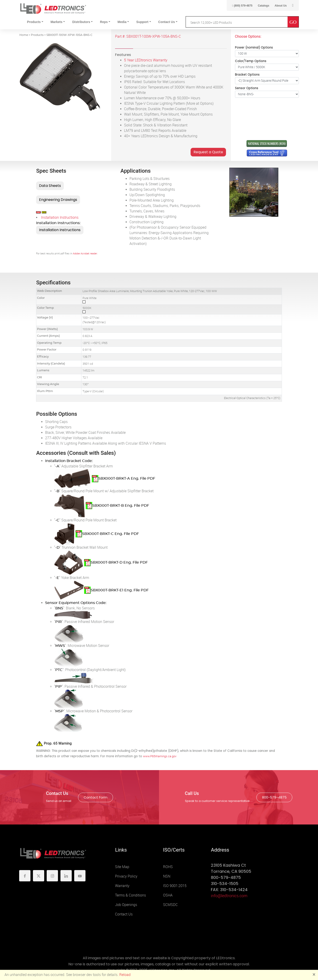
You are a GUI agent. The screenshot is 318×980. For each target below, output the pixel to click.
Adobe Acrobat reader (85, 254)
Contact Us (124, 914)
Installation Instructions (60, 217)
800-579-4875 (274, 797)
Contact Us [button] (167, 22)
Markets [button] (56, 22)
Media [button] (122, 22)
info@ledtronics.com (229, 896)
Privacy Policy (126, 876)
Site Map (122, 867)
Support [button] (142, 22)
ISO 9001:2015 (175, 886)
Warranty (122, 886)
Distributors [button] (81, 22)
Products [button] (34, 22)
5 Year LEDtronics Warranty (146, 60)
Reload (125, 975)
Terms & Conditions (130, 895)
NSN (167, 876)
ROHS (168, 867)
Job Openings (126, 905)
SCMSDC (170, 905)
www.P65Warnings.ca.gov (160, 756)
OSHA (168, 895)
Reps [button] (104, 22)
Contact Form (96, 797)
